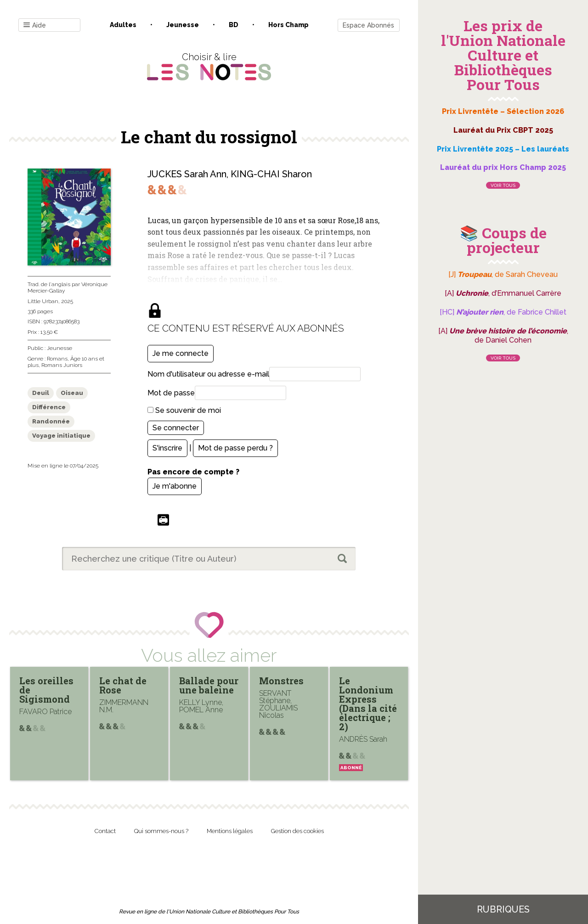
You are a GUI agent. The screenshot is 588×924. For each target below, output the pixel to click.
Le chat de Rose (123, 685)
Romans (57, 359)
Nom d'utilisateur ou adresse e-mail (208, 374)
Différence (49, 407)
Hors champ (288, 25)
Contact (105, 831)
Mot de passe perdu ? (235, 448)
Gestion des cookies (297, 831)
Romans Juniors (62, 365)
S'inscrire (167, 448)
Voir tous (503, 185)
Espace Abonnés (368, 25)
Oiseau (72, 393)
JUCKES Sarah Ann (187, 174)
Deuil (41, 393)
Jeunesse (183, 25)
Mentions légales (230, 831)
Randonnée (51, 421)
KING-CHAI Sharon (271, 174)
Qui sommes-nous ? (161, 831)
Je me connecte (181, 353)
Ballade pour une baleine (209, 685)
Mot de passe (171, 393)
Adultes (123, 25)
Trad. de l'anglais (49, 284)
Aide (35, 25)
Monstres (281, 681)
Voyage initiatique (61, 436)
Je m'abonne (175, 486)
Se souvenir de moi (184, 410)
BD (234, 25)
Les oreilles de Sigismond (46, 690)
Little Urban (43, 301)
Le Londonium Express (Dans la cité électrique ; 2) (368, 704)
